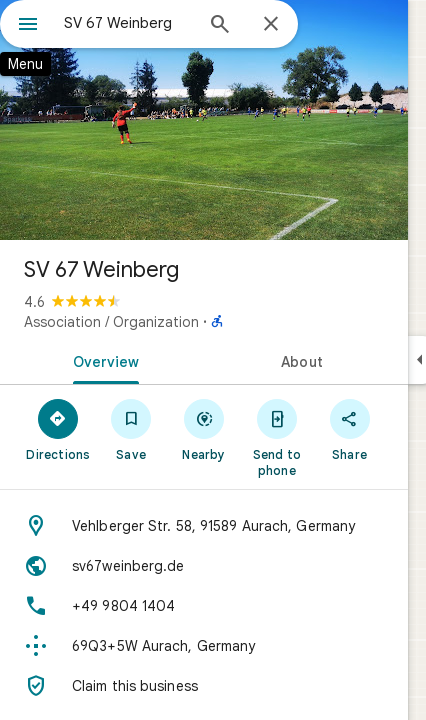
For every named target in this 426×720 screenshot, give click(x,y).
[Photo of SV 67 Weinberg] (204, 120)
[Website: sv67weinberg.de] (204, 566)
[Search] (220, 26)
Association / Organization (111, 322)
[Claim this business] (204, 686)
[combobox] (128, 23)
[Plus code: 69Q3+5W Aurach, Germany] (204, 646)
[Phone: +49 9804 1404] (204, 606)
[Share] (349, 429)
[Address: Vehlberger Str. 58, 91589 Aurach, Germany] (204, 526)
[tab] (102, 360)
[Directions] (58, 429)
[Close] (271, 25)
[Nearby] (204, 429)
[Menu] (28, 26)
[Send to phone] (276, 437)
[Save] (131, 429)
